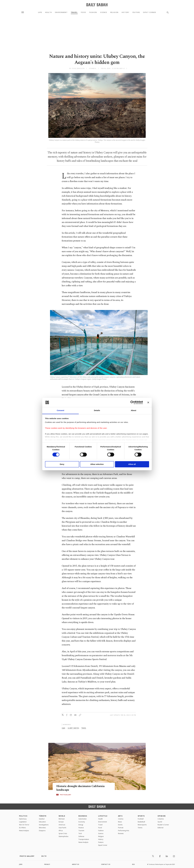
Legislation (23, 822)
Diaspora (42, 831)
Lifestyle (103, 816)
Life (40, 12)
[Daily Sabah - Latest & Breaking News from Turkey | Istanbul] (97, 5)
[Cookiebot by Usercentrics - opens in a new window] (132, 402)
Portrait (121, 828)
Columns (161, 819)
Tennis (140, 828)
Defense (81, 836)
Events (120, 825)
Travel (74, 12)
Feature (136, 12)
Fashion (93, 12)
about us (76, 864)
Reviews (121, 833)
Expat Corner (150, 12)
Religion (114, 12)
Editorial (160, 828)
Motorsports (142, 825)
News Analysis (24, 831)
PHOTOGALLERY (65, 795)
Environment (61, 12)
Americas (62, 825)
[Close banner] (148, 402)
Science (104, 12)
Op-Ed (160, 822)
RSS (133, 864)
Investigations (44, 825)
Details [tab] (97, 411)
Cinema (121, 819)
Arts (120, 816)
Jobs (21, 864)
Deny (62, 464)
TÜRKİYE (43, 816)
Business (83, 816)
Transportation (84, 839)
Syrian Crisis (63, 833)
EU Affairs (22, 828)
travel (84, 728)
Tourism (81, 831)
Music (120, 822)
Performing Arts (124, 831)
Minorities (42, 828)
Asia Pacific (62, 828)
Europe (61, 822)
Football (141, 819)
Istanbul (42, 819)
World (62, 816)
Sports (141, 816)
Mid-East (62, 819)
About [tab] (134, 411)
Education (42, 822)
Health (48, 12)
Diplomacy (23, 819)
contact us (106, 864)
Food (83, 12)
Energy (81, 825)
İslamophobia (63, 836)
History (125, 12)
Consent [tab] (61, 411)
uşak (63, 728)
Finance (81, 828)
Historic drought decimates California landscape (81, 788)
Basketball (141, 822)
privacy (47, 864)
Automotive (83, 819)
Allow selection (97, 464)
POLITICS (23, 816)
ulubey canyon (73, 728)
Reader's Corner (163, 825)
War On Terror (24, 825)
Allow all (132, 464)
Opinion (162, 816)
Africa (61, 831)
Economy (82, 822)
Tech (80, 833)
